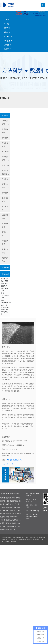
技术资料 (7, 37)
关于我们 (7, 24)
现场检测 (5, 138)
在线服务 (7, 41)
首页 (8, 20)
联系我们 (8, 49)
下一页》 (12, 464)
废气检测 (5, 193)
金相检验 (5, 152)
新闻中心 (8, 45)
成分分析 (5, 165)
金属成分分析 (17, 460)
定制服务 (7, 32)
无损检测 (5, 179)
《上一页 (5, 464)
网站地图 (13, 542)
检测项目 (7, 28)
